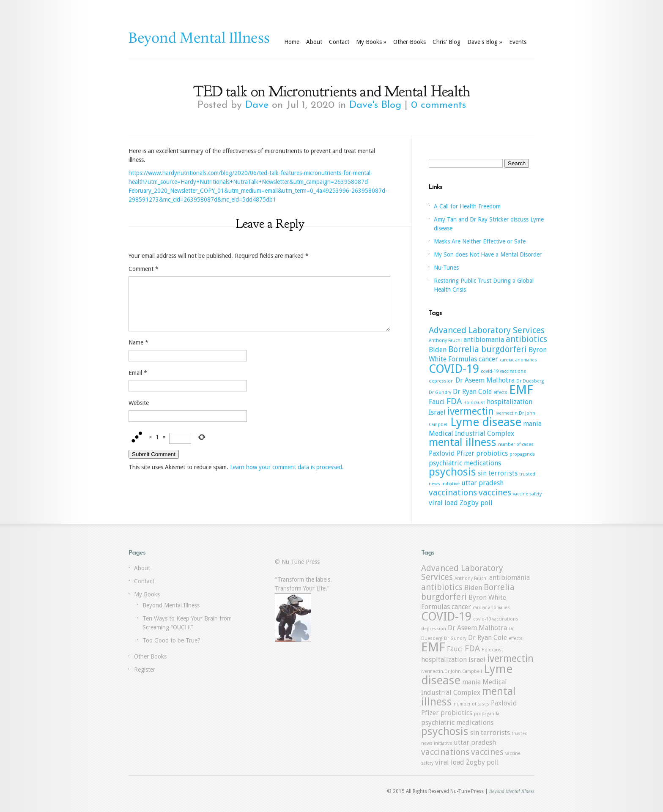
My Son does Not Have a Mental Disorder (488, 254)
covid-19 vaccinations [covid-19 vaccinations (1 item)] (503, 371)
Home (292, 42)
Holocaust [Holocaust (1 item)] (474, 403)
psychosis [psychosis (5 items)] (452, 472)
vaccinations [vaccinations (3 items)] (453, 492)
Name (138, 353)
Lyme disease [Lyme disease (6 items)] (486, 422)
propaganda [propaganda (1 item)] (522, 454)
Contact (339, 42)
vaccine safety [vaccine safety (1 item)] (527, 494)
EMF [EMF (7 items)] (521, 390)
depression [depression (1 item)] (441, 381)
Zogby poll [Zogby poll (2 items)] (476, 503)
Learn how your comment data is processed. (287, 477)
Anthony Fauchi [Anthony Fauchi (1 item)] (445, 340)
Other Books (410, 42)
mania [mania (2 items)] (532, 424)
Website (139, 413)
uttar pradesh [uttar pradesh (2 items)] (482, 483)
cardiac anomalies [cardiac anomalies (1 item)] (518, 360)
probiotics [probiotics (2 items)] (492, 453)
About (314, 42)
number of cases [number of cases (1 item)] (516, 444)
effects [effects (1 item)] (500, 392)
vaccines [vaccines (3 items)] (495, 492)
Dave (257, 105)
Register (145, 670)
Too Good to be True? (171, 640)
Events (518, 42)
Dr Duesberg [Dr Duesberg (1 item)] (530, 381)
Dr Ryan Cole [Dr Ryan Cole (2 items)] (472, 392)
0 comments (438, 105)
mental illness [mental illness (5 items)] (463, 442)
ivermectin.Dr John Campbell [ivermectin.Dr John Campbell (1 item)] (452, 671)
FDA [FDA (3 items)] (454, 401)
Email (138, 383)
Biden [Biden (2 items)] (438, 350)
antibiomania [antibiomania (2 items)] (484, 340)
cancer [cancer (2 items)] (488, 359)
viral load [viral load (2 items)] (443, 503)
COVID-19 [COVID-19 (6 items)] (454, 369)
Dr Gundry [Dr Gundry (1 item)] (440, 392)
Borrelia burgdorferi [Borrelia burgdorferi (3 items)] (488, 349)
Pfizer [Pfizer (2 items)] (466, 453)
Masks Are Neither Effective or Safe (480, 241)
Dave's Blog (485, 42)
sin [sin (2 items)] (482, 473)
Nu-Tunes (446, 268)
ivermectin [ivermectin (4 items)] (471, 411)
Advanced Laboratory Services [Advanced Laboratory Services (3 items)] (487, 330)
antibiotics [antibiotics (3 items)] (526, 339)
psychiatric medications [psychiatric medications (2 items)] (465, 463)
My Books (371, 42)
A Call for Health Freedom (467, 206)
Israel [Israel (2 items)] (437, 412)
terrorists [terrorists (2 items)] (503, 473)
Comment (144, 269)
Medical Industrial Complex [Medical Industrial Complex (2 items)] (471, 433)
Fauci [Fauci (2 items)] (437, 402)
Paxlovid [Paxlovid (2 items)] (442, 453)
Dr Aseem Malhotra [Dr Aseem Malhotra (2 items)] (485, 380)
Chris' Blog (447, 42)
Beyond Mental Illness (171, 605)
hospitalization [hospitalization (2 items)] (510, 402)
